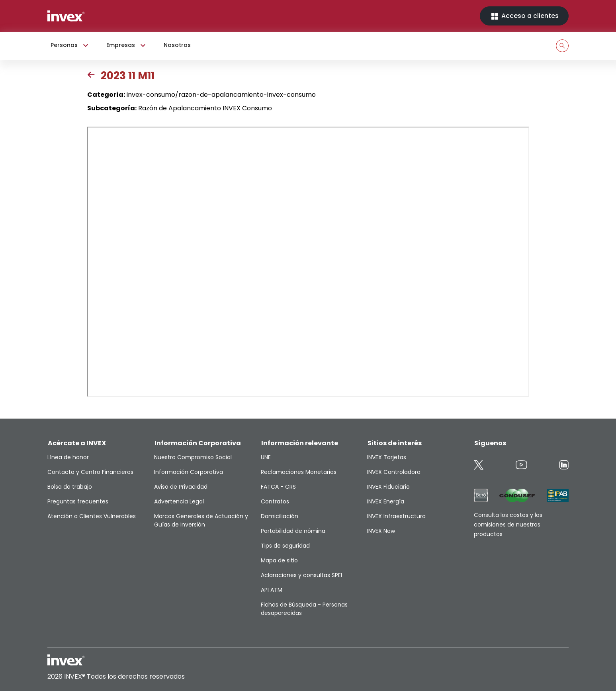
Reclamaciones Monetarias (299, 472)
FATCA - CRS (278, 487)
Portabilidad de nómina (293, 531)
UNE (266, 457)
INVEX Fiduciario (388, 487)
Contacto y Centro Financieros (90, 472)
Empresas (127, 45)
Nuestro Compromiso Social (193, 457)
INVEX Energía (386, 501)
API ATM (272, 590)
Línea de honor (68, 457)
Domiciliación (280, 516)
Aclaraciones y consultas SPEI (301, 575)
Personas (70, 45)
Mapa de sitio (279, 560)
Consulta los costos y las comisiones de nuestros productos (508, 525)
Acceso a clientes (524, 16)
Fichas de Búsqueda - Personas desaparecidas (304, 609)
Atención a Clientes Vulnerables (92, 516)
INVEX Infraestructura (396, 516)
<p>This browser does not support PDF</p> (308, 262)
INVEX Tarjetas (387, 457)
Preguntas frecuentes (78, 501)
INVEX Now (381, 531)
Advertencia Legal (179, 501)
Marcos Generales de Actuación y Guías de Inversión (201, 520)
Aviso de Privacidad (181, 487)
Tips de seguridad (285, 546)
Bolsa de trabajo (70, 487)
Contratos (275, 501)
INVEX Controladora (394, 472)
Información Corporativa (189, 472)
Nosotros (177, 45)
